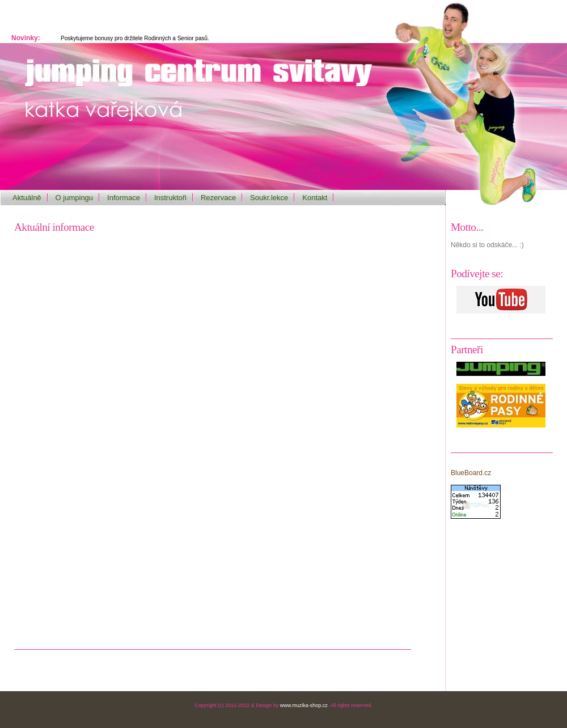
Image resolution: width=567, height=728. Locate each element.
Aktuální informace (54, 227)
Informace (124, 198)
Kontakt (315, 198)
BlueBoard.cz (471, 473)
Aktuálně (27, 198)
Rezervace (218, 198)
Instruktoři (170, 198)
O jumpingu (74, 198)
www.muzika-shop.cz (304, 705)
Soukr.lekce (269, 198)
